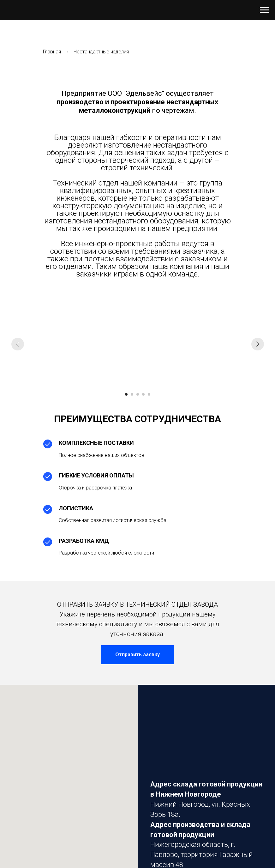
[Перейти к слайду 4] (143, 394)
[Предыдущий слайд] (18, 344)
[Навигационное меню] (264, 10)
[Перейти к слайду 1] (126, 394)
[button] (137, 655)
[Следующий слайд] (258, 344)
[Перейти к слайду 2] (132, 394)
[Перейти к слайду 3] (138, 394)
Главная (52, 52)
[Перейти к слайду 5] (149, 394)
